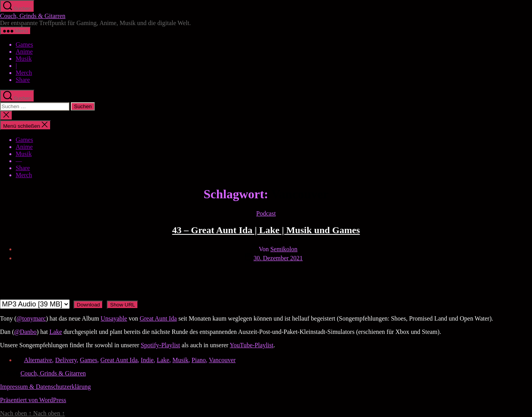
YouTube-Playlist (252, 345)
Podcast (266, 213)
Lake (56, 332)
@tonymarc (31, 318)
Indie (147, 360)
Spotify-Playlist (160, 345)
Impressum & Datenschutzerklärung (45, 387)
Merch (24, 73)
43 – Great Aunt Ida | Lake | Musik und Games (266, 230)
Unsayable (114, 318)
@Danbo (25, 332)
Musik (24, 59)
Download (88, 305)
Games (24, 44)
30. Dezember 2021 (278, 258)
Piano (198, 360)
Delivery (66, 360)
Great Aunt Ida (158, 318)
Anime (24, 52)
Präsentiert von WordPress (33, 400)
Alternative (38, 360)
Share (23, 80)
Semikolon (284, 249)
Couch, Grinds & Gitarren (33, 16)
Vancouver (222, 360)
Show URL (123, 305)
